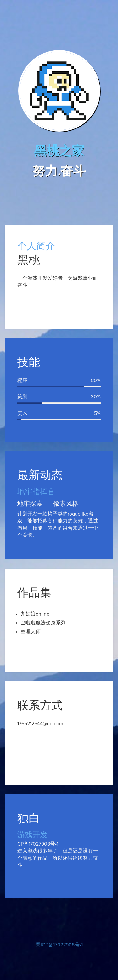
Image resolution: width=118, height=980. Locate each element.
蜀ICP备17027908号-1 (59, 945)
